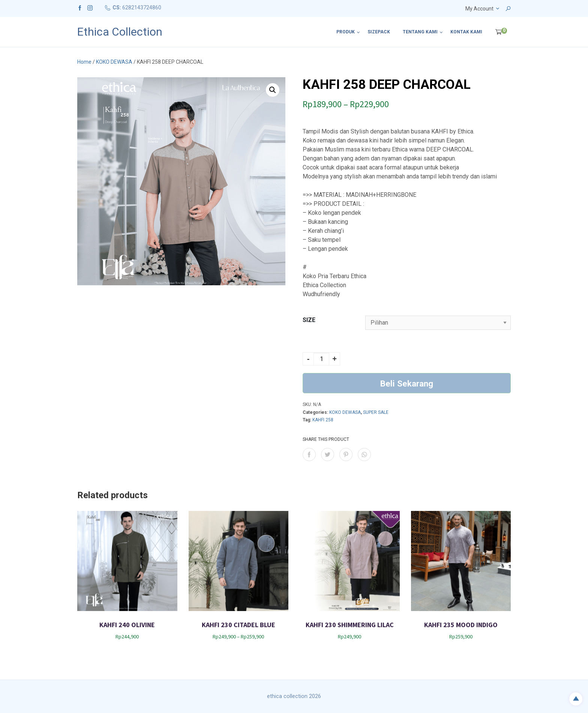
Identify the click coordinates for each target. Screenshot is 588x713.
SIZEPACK (379, 32)
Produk (346, 32)
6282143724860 (142, 7)
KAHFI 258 (323, 420)
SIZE (309, 320)
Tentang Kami (420, 32)
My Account (479, 9)
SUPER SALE (376, 412)
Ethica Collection (120, 32)
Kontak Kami (466, 32)
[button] (273, 90)
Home (84, 62)
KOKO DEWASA (114, 62)
